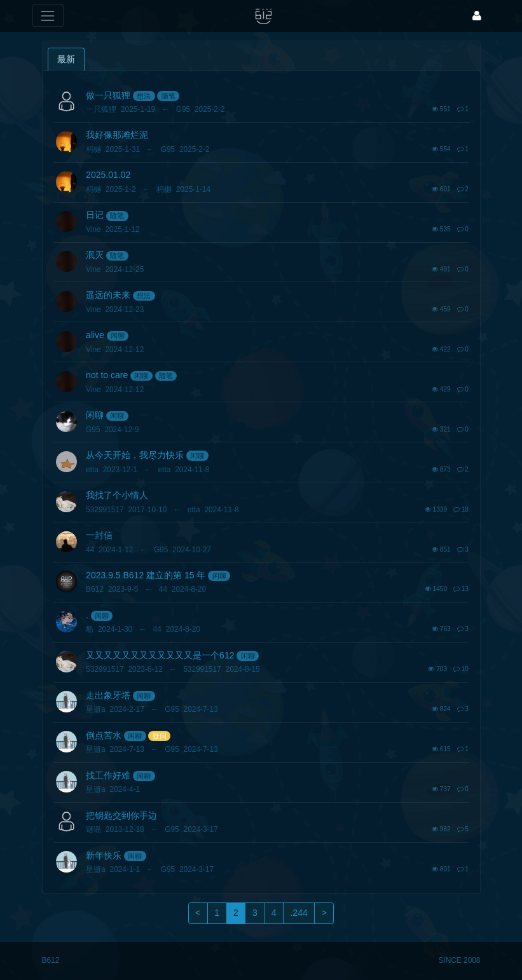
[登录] (477, 16)
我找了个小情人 (117, 495)
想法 (144, 96)
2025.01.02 (108, 175)
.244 (299, 913)
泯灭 (95, 255)
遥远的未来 (108, 295)
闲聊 (118, 336)
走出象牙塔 (108, 695)
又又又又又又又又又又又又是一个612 (160, 655)
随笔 (168, 96)
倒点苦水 (104, 735)
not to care (107, 375)
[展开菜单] (48, 16)
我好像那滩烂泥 (117, 135)
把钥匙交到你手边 (121, 815)
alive (95, 335)
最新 (66, 59)
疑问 (160, 736)
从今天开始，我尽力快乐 (135, 455)
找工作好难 (108, 775)
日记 (95, 215)
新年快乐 (104, 855)
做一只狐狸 (108, 95)
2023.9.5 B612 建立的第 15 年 (146, 575)
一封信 (99, 535)
